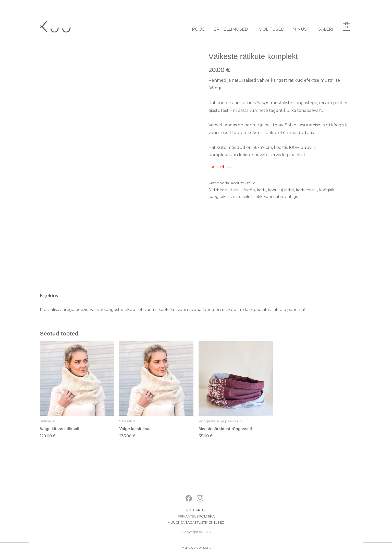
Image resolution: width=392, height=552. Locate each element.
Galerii (326, 29)
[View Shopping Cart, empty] (346, 27)
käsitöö (248, 190)
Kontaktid (196, 510)
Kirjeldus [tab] (49, 296)
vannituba (273, 197)
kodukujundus (281, 190)
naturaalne (243, 197)
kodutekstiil (307, 190)
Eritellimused (231, 29)
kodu (261, 190)
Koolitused (270, 29)
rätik (258, 197)
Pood (199, 29)
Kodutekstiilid (243, 183)
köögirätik (328, 190)
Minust (301, 29)
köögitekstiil (220, 197)
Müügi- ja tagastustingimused (196, 522)
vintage (291, 197)
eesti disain (230, 190)
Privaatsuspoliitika (196, 516)
